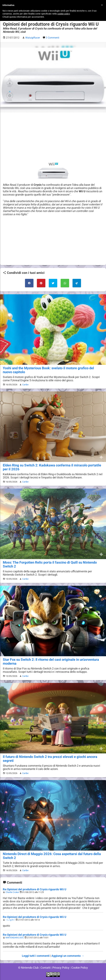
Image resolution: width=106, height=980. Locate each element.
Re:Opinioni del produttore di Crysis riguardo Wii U (34, 889)
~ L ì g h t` (11, 920)
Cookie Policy (80, 968)
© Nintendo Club (28, 968)
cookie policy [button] (64, 14)
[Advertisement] (53, 137)
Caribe (25, 385)
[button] (102, 5)
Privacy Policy (61, 968)
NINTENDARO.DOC (15, 938)
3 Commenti (53, 38)
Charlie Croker (13, 892)
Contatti (45, 968)
